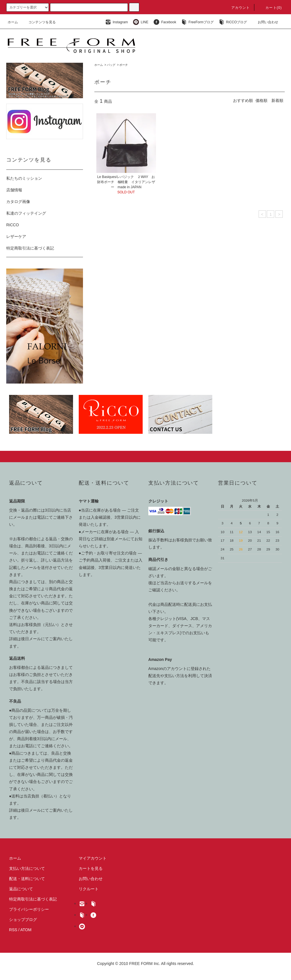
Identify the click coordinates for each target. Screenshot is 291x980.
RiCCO (13, 225)
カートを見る (91, 868)
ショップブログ (23, 920)
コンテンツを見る (39, 22)
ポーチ (124, 65)
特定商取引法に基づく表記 (30, 248)
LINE (140, 22)
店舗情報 (14, 190)
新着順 (277, 100)
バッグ (111, 65)
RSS (13, 930)
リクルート (89, 889)
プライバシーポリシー (29, 909)
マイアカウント (93, 858)
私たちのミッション (24, 178)
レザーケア (16, 236)
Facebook (164, 22)
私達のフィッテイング (26, 213)
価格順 (261, 100)
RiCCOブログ (232, 22)
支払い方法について (27, 868)
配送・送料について (27, 879)
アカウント (237, 8)
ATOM (26, 930)
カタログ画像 (18, 202)
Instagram (116, 22)
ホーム (13, 22)
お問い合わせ (265, 22)
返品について (21, 889)
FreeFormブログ (197, 22)
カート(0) (270, 8)
